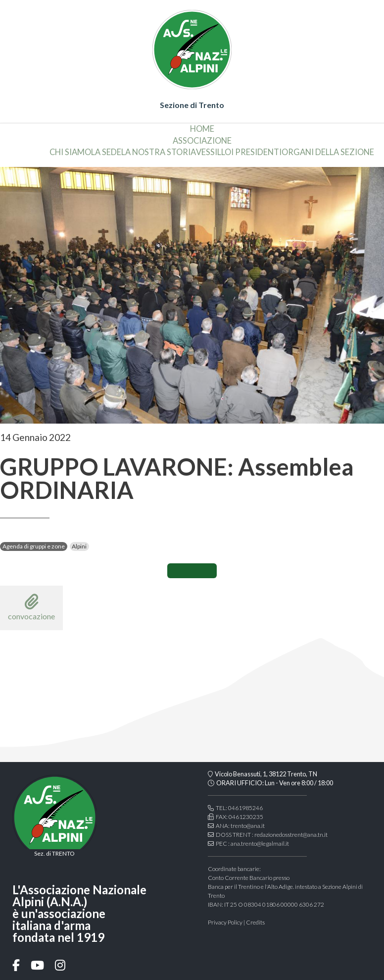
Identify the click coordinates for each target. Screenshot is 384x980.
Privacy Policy (225, 922)
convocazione (31, 607)
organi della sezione (328, 152)
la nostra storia (159, 152)
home (202, 129)
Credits (255, 922)
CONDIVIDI (192, 571)
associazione (202, 141)
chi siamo (70, 152)
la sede (106, 152)
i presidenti (256, 152)
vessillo (214, 152)
